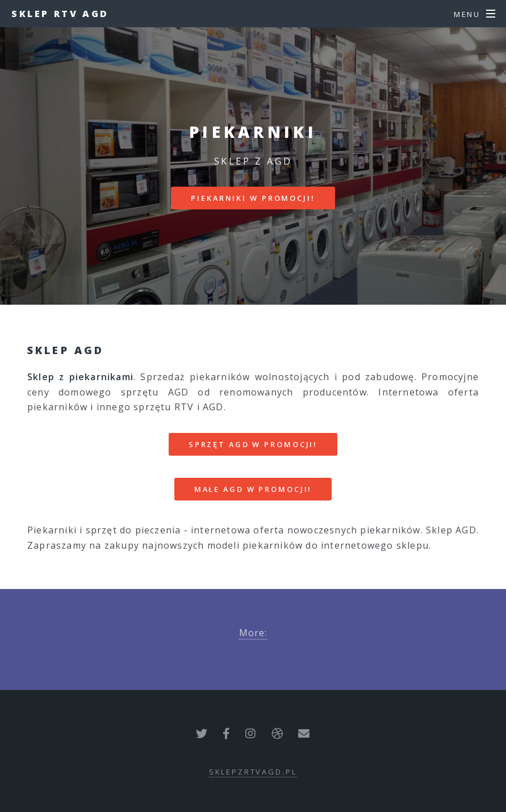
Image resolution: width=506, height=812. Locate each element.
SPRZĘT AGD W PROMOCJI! (253, 444)
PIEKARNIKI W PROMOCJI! (253, 198)
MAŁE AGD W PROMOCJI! (253, 489)
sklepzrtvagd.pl (253, 772)
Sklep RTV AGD (60, 14)
